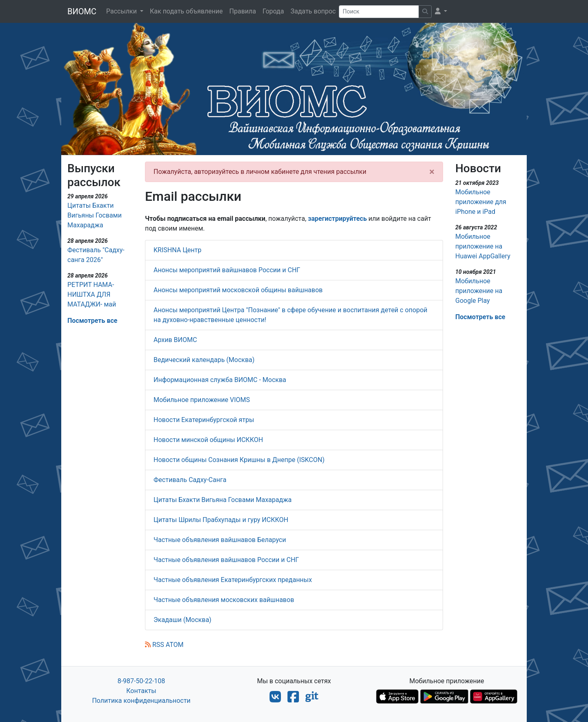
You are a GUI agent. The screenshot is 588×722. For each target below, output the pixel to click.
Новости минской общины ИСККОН (208, 440)
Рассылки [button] (122, 11)
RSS (155, 645)
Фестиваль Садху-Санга (190, 480)
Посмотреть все (92, 321)
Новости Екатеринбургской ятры (204, 420)
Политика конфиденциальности (141, 701)
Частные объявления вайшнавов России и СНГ (226, 560)
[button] (441, 11)
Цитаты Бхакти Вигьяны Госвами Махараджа (95, 215)
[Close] (432, 172)
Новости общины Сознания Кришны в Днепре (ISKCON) (239, 460)
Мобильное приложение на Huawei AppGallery (483, 246)
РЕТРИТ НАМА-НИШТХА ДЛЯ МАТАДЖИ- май (92, 294)
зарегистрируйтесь (337, 219)
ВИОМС (82, 11)
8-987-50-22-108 (141, 681)
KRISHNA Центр (177, 250)
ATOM (175, 645)
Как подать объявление (186, 11)
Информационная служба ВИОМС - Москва (220, 380)
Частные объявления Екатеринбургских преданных (233, 580)
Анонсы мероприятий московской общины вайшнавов (238, 290)
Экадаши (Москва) (183, 620)
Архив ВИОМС (175, 340)
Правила (243, 11)
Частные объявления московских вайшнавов (224, 600)
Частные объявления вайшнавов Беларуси (220, 540)
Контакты (141, 691)
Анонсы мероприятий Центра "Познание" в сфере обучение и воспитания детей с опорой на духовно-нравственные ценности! (290, 315)
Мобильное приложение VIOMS (202, 400)
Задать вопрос (313, 11)
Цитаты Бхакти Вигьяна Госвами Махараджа (223, 500)
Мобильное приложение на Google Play (479, 291)
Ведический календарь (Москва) (204, 360)
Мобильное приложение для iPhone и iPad (481, 202)
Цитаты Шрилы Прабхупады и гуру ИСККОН (221, 520)
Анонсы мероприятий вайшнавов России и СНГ (227, 270)
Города (273, 11)
